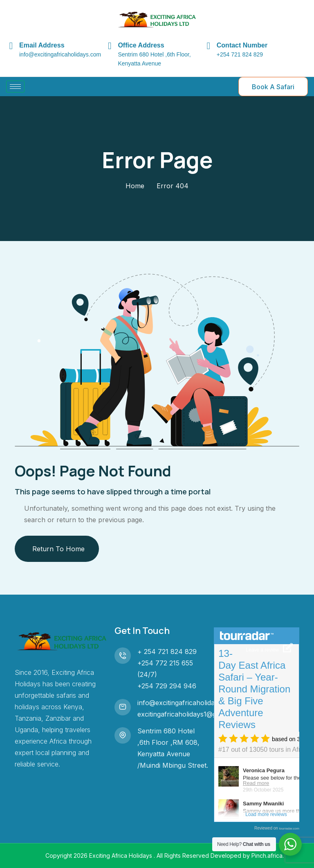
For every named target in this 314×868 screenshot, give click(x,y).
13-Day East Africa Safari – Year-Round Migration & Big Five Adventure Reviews (254, 689)
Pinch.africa (267, 856)
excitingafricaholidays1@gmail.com (191, 714)
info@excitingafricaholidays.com (187, 703)
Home (135, 186)
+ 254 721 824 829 (167, 652)
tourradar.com (289, 829)
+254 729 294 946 (167, 686)
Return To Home (58, 549)
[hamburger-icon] (15, 87)
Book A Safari (273, 87)
